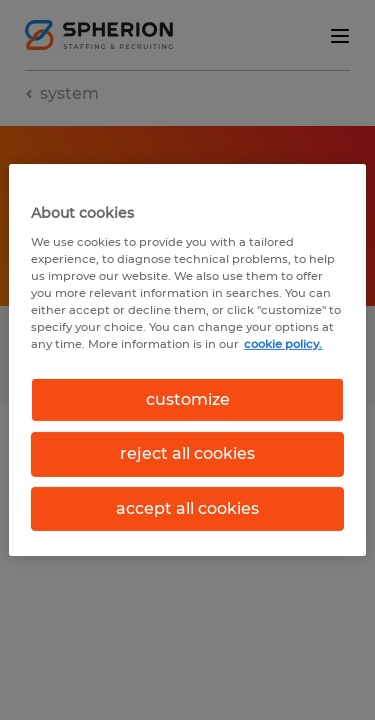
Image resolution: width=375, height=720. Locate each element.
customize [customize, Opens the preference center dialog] (188, 399)
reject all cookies (187, 453)
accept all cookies (187, 508)
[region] (187, 360)
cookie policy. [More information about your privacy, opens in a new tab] (283, 344)
